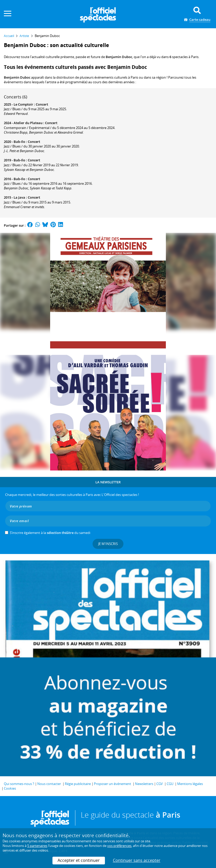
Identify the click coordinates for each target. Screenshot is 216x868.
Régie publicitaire (78, 784)
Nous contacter (49, 784)
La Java (19, 197)
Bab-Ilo (19, 142)
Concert (42, 104)
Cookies (10, 788)
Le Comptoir (23, 104)
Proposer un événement (112, 784)
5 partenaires (37, 846)
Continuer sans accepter (137, 860)
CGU (170, 784)
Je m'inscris (108, 544)
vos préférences (119, 846)
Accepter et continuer (79, 860)
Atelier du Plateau (28, 123)
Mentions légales (190, 784)
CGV (160, 784)
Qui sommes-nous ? (19, 784)
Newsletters (144, 784)
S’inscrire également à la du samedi (50, 533)
